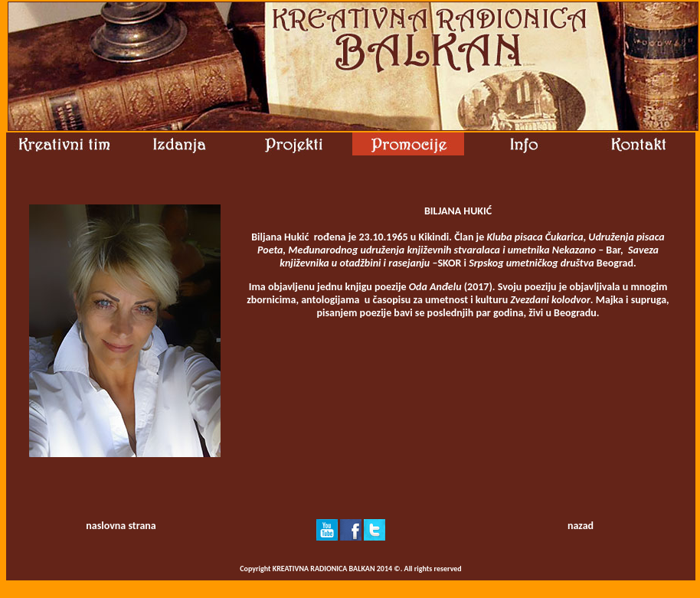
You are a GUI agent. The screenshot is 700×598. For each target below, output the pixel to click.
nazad (581, 526)
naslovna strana (121, 526)
